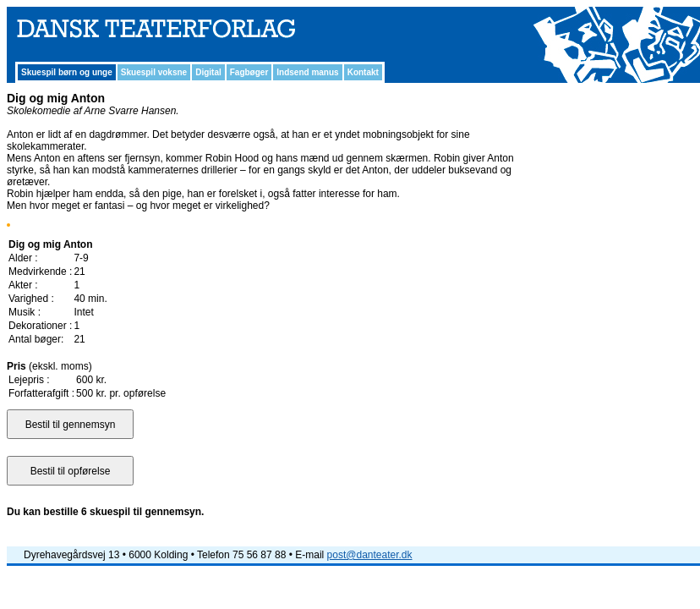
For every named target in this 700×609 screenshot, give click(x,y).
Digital (208, 72)
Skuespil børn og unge (67, 72)
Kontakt (363, 72)
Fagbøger (249, 72)
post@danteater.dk (370, 555)
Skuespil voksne (154, 72)
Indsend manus (307, 72)
